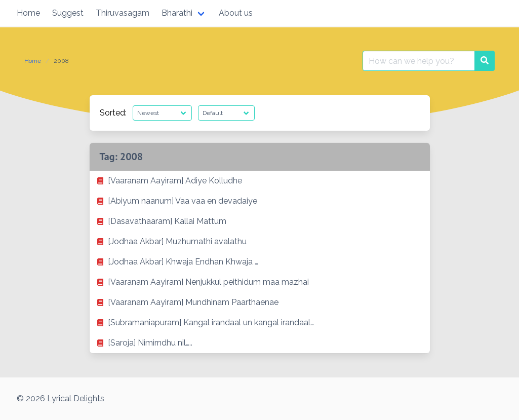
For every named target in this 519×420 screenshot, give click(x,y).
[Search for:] (419, 61)
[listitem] (260, 181)
